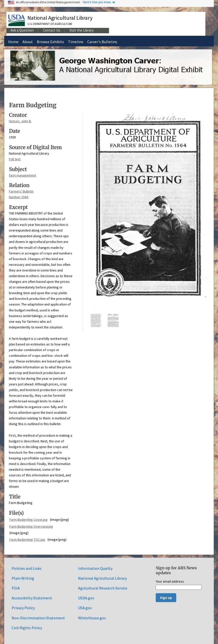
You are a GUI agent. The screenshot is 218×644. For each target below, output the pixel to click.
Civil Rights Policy (27, 628)
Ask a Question (22, 30)
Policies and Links (27, 568)
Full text (15, 159)
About (28, 42)
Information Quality (95, 568)
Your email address (170, 582)
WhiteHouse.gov (92, 618)
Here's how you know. (97, 2)
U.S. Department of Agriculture (50, 24)
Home (13, 42)
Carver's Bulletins (102, 42)
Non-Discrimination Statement (38, 618)
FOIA (16, 588)
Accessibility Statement (32, 598)
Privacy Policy (23, 608)
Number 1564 (19, 197)
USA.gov (85, 608)
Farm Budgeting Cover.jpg (29, 519)
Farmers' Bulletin (21, 191)
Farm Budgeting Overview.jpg (31, 526)
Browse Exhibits (50, 42)
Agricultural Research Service (103, 588)
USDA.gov (86, 598)
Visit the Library (82, 30)
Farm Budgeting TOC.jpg (27, 539)
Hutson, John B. (20, 121)
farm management (22, 175)
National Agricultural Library (60, 18)
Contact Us (52, 30)
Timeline (76, 42)
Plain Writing (23, 578)
